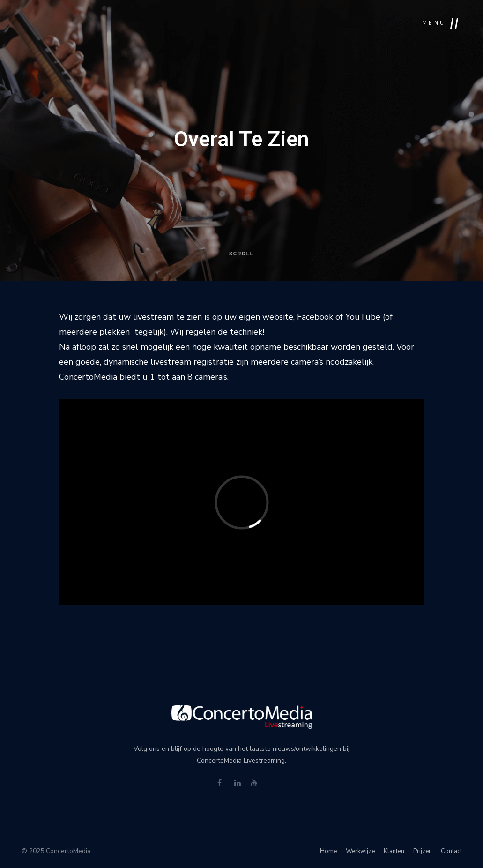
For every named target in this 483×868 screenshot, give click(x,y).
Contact (451, 851)
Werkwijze (360, 851)
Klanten (394, 851)
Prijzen (423, 851)
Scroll (241, 266)
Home (328, 851)
